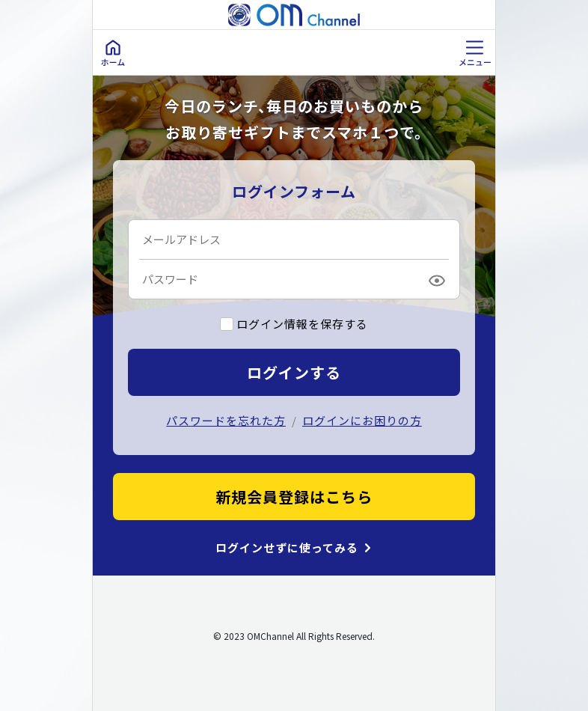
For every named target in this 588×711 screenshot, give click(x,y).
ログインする (294, 372)
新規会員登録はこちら (294, 497)
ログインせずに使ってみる (287, 548)
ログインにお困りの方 (362, 420)
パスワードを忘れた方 (226, 420)
